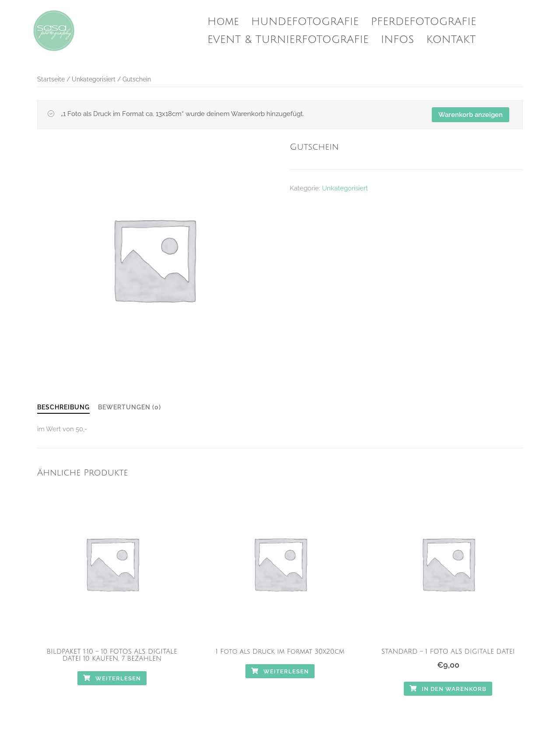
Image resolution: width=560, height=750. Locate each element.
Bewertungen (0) (129, 407)
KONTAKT (451, 39)
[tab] (63, 408)
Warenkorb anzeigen (471, 115)
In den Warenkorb (448, 689)
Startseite (51, 79)
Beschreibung (63, 407)
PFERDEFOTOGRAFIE (424, 21)
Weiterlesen (112, 678)
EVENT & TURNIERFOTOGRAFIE (288, 39)
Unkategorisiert (94, 79)
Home (223, 21)
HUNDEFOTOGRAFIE (305, 21)
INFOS (398, 39)
